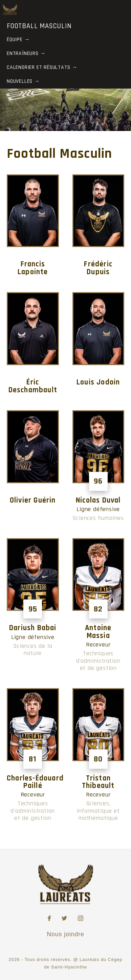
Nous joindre (65, 934)
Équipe (15, 40)
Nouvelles (20, 81)
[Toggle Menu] (122, 9)
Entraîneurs (23, 53)
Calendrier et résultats (38, 67)
